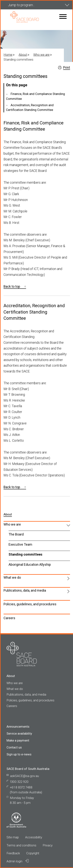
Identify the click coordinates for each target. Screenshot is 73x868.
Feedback (13, 853)
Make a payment (18, 740)
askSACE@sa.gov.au (24, 776)
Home (8, 55)
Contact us (14, 747)
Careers (9, 618)
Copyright (33, 853)
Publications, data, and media (25, 590)
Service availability (19, 733)
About (23, 55)
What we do (12, 577)
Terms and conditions (21, 845)
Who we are (41, 55)
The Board (16, 534)
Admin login (18, 861)
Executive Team (20, 544)
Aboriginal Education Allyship (30, 565)
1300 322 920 (19, 782)
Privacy (48, 845)
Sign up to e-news (19, 754)
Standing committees (25, 554)
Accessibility (34, 837)
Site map (13, 837)
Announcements (18, 727)
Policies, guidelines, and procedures (30, 604)
